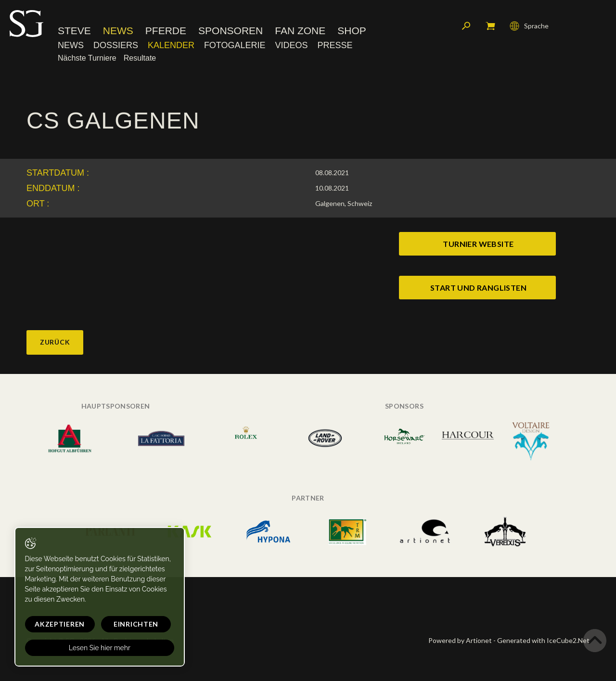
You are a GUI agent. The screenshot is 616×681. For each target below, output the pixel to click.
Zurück (55, 342)
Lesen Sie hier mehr (92, 648)
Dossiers (116, 46)
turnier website (478, 244)
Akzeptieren (56, 624)
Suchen (466, 26)
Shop (352, 31)
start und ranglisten (478, 288)
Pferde (166, 31)
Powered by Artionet (460, 640)
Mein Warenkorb (490, 26)
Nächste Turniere (87, 58)
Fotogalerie (235, 46)
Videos (291, 46)
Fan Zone (300, 31)
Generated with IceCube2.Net (543, 640)
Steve (74, 31)
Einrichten (125, 624)
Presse (335, 46)
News (118, 31)
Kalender (171, 46)
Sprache (529, 26)
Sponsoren (231, 31)
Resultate (140, 58)
